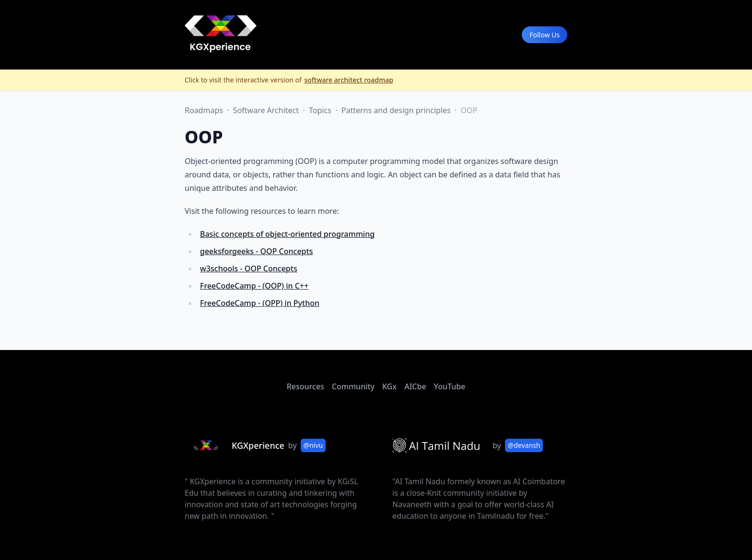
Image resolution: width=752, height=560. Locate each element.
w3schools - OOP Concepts (249, 268)
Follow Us (545, 35)
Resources (305, 386)
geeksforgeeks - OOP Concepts (256, 251)
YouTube (450, 386)
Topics (321, 110)
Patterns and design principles (397, 110)
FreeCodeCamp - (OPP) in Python (260, 303)
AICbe (415, 386)
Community (353, 386)
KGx (389, 386)
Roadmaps (205, 110)
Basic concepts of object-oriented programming (287, 234)
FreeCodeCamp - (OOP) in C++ (254, 286)
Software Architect (267, 110)
